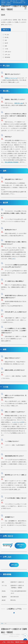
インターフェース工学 (18, 422)
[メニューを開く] (25, 8)
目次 (6, 30)
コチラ (14, 259)
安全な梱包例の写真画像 (11, 162)
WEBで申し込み (19, 103)
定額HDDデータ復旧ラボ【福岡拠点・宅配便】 (14, 8)
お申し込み (14, 565)
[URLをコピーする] (14, 613)
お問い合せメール (20, 546)
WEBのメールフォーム (11, 78)
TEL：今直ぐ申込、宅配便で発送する (14, 642)
